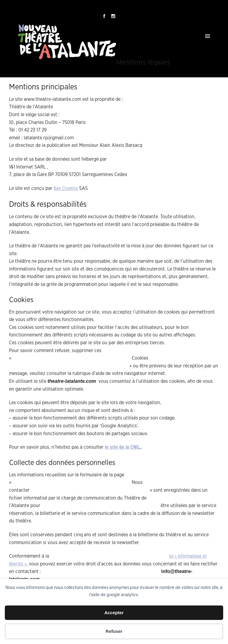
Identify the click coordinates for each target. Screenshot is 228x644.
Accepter (114, 613)
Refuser (114, 631)
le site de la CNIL (122, 447)
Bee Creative (66, 188)
